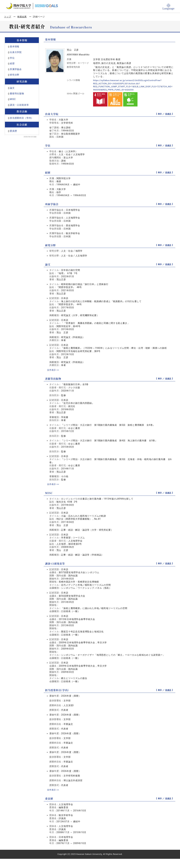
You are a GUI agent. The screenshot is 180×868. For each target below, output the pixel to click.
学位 (12, 58)
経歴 (12, 63)
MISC (13, 99)
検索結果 (22, 17)
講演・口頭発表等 (19, 105)
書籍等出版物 (17, 93)
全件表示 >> (53, 370)
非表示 (168, 114)
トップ (8, 17)
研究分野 (15, 75)
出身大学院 (16, 52)
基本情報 (15, 46)
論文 (12, 88)
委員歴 (13, 131)
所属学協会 (16, 69)
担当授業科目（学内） (22, 118)
